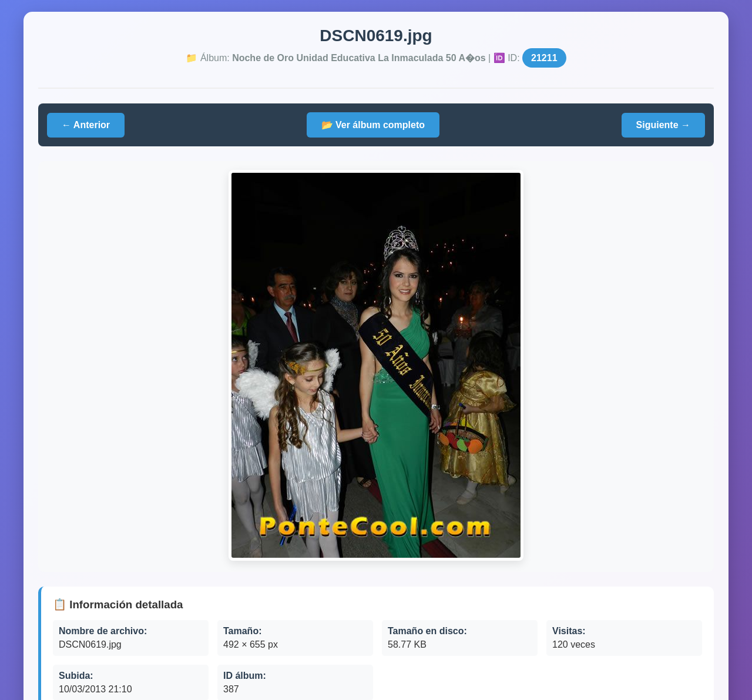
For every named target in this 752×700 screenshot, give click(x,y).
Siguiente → (663, 125)
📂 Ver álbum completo (373, 125)
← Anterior (86, 125)
